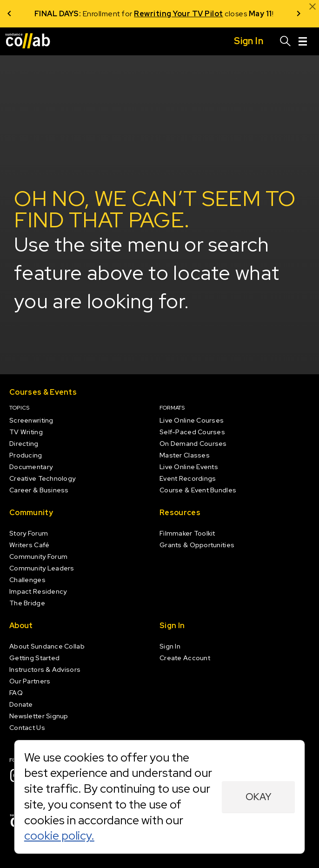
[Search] (286, 41)
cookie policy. (59, 835)
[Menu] (303, 41)
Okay (259, 797)
